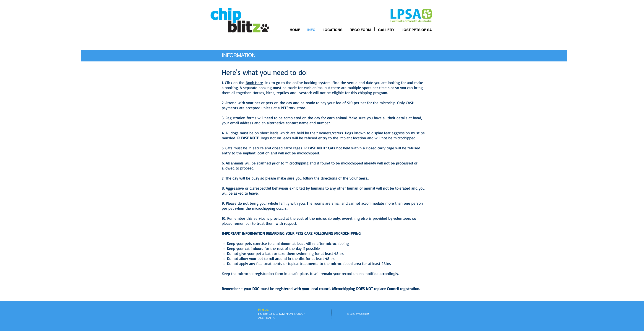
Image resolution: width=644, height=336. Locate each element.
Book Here (254, 83)
